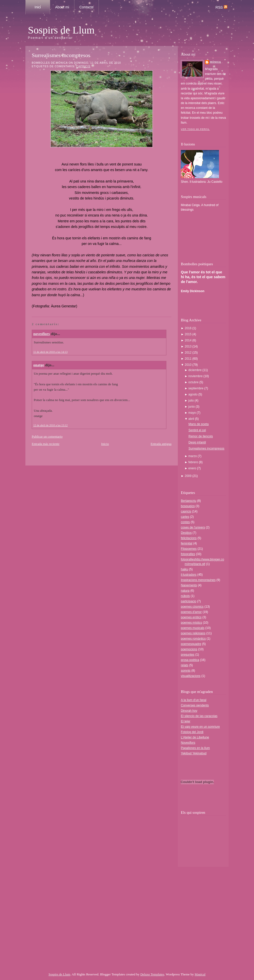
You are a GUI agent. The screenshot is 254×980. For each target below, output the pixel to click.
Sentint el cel (197, 430)
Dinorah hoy (189, 711)
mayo (193, 413)
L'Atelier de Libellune (195, 737)
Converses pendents (195, 705)
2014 (188, 340)
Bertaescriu (189, 501)
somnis (186, 671)
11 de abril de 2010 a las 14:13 (50, 352)
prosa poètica (190, 660)
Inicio (105, 444)
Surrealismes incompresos (61, 55)
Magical (200, 974)
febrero (194, 462)
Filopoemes (189, 549)
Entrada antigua (161, 444)
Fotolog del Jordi (192, 732)
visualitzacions (191, 676)
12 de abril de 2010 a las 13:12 (50, 425)
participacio (189, 601)
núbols (185, 596)
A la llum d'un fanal (194, 700)
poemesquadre (191, 644)
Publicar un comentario (47, 436)
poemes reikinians (193, 633)
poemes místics (191, 623)
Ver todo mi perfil (195, 129)
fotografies (188, 554)
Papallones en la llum (195, 748)
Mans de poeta (199, 424)
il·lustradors (189, 575)
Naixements (189, 585)
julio (192, 401)
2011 (188, 359)
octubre (194, 382)
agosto (193, 394)
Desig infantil (197, 442)
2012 (188, 353)
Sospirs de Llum (61, 30)
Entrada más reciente (46, 444)
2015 (188, 334)
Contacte (86, 7)
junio (192, 407)
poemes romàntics (193, 639)
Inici (38, 7)
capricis (83, 66)
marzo (193, 456)
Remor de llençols (201, 436)
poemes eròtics (191, 617)
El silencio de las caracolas (199, 716)
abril (192, 419)
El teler (186, 721)
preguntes (188, 655)
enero (193, 468)
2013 (188, 346)
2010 (188, 365)
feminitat (187, 543)
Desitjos (186, 533)
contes (185, 522)
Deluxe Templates (152, 974)
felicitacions (189, 538)
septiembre (196, 388)
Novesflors (188, 743)
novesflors (42, 334)
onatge (39, 365)
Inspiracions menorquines (198, 580)
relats (185, 665)
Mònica (216, 62)
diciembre (195, 370)
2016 (188, 328)
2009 (188, 476)
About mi (62, 7)
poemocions (189, 649)
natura (185, 591)
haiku (185, 569)
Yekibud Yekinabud (194, 753)
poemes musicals (193, 628)
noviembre (196, 376)
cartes (185, 517)
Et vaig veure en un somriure (200, 727)
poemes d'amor (191, 612)
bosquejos (188, 506)
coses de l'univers (193, 527)
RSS (221, 7)
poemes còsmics (192, 607)
